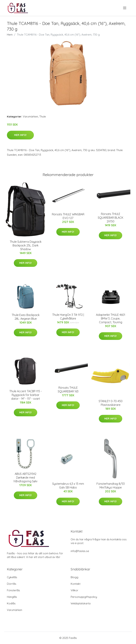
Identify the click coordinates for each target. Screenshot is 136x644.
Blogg (74, 577)
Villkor (74, 590)
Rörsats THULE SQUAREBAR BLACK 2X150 (110, 218)
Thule (43, 117)
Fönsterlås (13, 590)
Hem (10, 35)
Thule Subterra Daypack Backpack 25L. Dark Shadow (26, 245)
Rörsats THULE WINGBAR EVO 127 (68, 216)
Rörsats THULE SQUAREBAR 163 (68, 389)
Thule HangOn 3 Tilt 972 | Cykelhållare (68, 317)
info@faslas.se (80, 551)
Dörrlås (12, 584)
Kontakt (76, 584)
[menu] (125, 8)
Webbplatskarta (81, 603)
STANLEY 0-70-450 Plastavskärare (111, 403)
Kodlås (11, 603)
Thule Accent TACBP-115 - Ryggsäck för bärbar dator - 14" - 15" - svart (26, 395)
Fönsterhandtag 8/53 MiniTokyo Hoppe (111, 486)
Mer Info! (20, 135)
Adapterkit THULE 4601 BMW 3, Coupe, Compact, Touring (111, 318)
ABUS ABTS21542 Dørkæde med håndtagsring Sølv (25, 478)
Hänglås (12, 597)
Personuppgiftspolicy (84, 597)
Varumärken (30, 117)
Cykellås (12, 577)
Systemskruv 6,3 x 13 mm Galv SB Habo (68, 486)
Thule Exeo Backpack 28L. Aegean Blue (26, 317)
